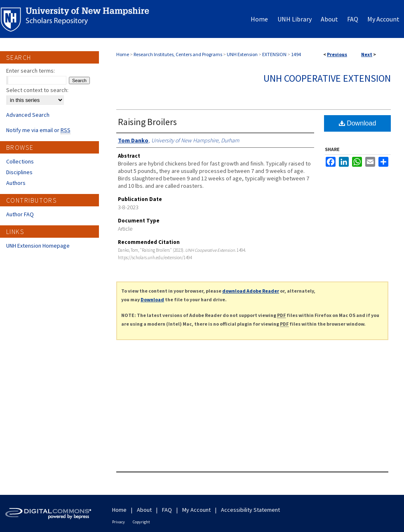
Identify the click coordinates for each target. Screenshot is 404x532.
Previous (337, 54)
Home (123, 54)
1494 (296, 54)
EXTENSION (274, 54)
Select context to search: (37, 90)
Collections (20, 161)
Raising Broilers (147, 122)
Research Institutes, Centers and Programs (178, 54)
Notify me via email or (38, 130)
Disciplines (19, 172)
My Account (196, 510)
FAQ (167, 510)
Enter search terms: (31, 71)
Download (358, 123)
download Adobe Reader (251, 291)
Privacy (119, 522)
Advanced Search (28, 115)
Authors (16, 183)
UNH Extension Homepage (38, 246)
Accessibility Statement (250, 510)
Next (367, 54)
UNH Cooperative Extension (327, 78)
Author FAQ (20, 214)
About (144, 510)
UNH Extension (242, 54)
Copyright (141, 522)
